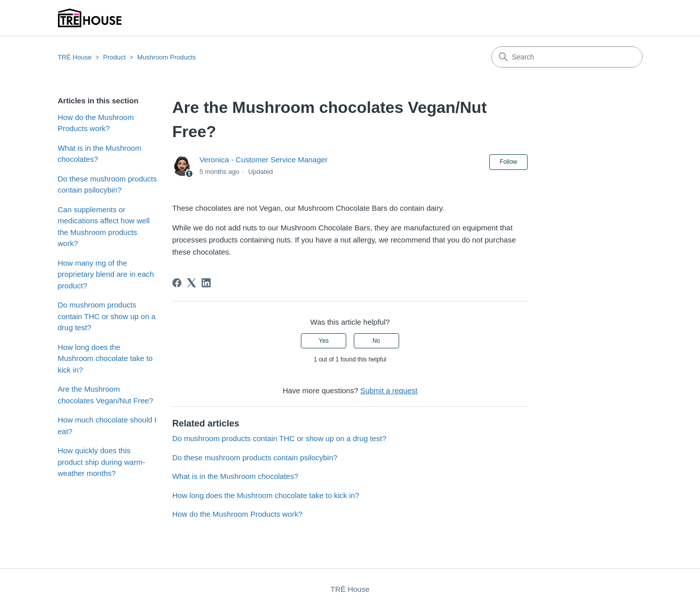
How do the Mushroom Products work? (96, 123)
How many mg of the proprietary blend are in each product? (106, 274)
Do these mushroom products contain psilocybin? (108, 185)
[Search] (567, 57)
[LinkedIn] (206, 283)
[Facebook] (177, 283)
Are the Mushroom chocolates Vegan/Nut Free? (106, 395)
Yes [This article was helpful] (324, 341)
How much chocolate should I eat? (107, 425)
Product (115, 57)
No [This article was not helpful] (376, 341)
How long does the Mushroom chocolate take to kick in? (105, 358)
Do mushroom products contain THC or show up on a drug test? (107, 316)
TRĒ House (75, 57)
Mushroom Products (166, 57)
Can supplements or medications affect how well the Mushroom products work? (104, 227)
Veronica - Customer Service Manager (264, 160)
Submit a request (389, 390)
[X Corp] (192, 283)
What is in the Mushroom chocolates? (100, 154)
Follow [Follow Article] (509, 162)
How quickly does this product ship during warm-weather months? (102, 462)
